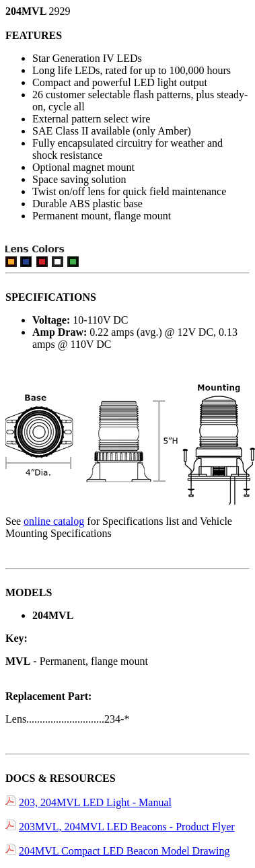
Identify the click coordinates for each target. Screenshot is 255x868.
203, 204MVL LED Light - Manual (95, 802)
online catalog (54, 521)
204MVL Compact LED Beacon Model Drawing (124, 851)
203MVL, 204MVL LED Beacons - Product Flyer (127, 827)
